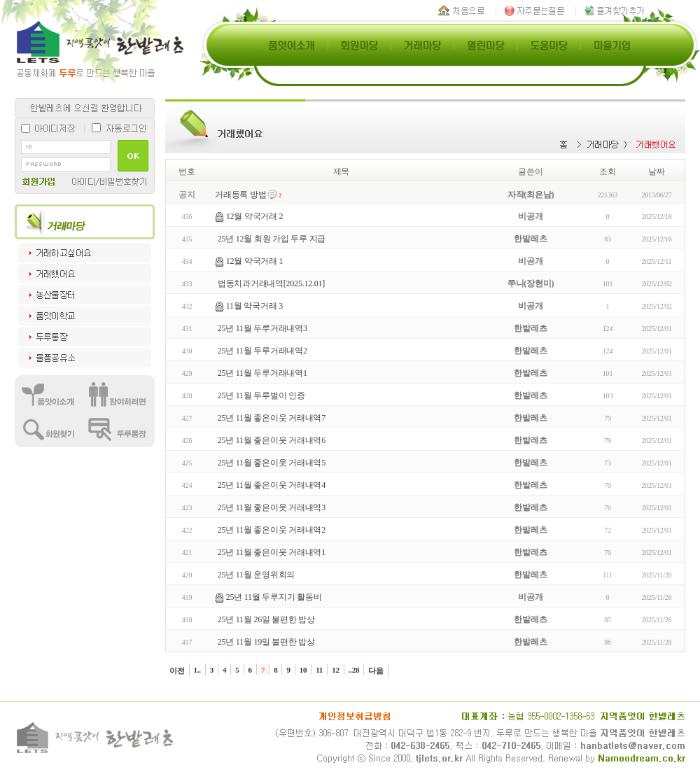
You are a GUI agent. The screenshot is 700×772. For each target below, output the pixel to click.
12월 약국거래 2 (255, 216)
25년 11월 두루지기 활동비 (274, 597)
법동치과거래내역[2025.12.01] (271, 283)
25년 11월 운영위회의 (256, 575)
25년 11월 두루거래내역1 (262, 373)
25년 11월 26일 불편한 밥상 (266, 619)
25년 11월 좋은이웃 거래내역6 (272, 440)
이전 (177, 671)
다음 (376, 671)
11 (319, 670)
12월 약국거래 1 (255, 261)
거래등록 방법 (240, 195)
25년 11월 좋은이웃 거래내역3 (272, 507)
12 (336, 670)
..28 (354, 670)
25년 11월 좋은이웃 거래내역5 (272, 463)
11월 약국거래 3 (254, 306)
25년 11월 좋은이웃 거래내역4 (272, 485)
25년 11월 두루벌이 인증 (261, 395)
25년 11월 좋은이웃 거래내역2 (272, 530)
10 (303, 670)
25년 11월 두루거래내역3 (262, 328)
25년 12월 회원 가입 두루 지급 (272, 239)
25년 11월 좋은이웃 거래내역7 (272, 418)
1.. (197, 670)
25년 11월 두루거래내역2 (262, 351)
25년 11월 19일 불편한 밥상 (266, 642)
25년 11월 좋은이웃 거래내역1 (272, 552)
